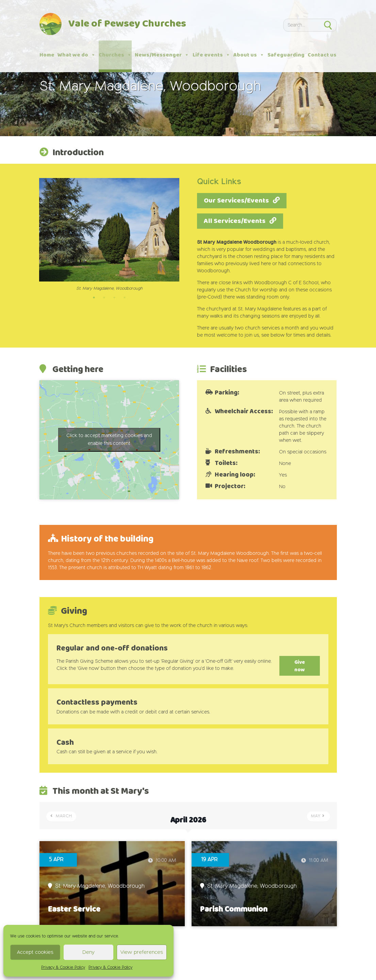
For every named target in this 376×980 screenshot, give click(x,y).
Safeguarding (286, 55)
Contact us (322, 55)
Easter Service (74, 902)
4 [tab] (125, 298)
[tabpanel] (109, 235)
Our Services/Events (236, 201)
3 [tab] (114, 298)
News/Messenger (162, 55)
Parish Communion (234, 902)
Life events (211, 55)
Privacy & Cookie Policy (63, 968)
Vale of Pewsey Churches (127, 24)
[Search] (301, 25)
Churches (115, 55)
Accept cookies (35, 952)
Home (47, 55)
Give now (294, 662)
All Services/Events (235, 221)
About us (249, 55)
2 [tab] (104, 298)
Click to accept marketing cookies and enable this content (109, 440)
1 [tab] (94, 298)
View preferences (142, 952)
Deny (88, 952)
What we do (77, 55)
